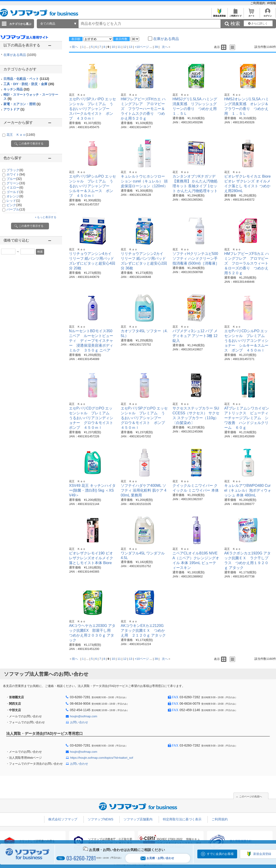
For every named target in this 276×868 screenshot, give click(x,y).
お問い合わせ (79, 722)
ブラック (15, 170)
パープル (16, 209)
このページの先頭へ (251, 796)
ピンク (14, 205)
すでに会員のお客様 (220, 854)
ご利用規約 (258, 3)
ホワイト (16, 174)
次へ (165, 47)
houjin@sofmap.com (84, 716)
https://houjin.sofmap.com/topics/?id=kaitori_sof (102, 758)
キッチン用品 (16, 89)
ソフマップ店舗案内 (138, 819)
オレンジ (15, 196)
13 (131, 47)
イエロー (15, 187)
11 (119, 47)
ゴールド (15, 192)
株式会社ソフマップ (63, 819)
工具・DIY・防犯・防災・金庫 (29, 84)
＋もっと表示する (45, 217)
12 (125, 47)
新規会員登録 (219, 15)
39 (156, 47)
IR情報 (272, 3)
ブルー (14, 179)
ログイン (268, 15)
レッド (13, 201)
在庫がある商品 (20, 55)
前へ (75, 47)
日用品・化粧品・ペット (26, 79)
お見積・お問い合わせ (157, 858)
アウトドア (14, 109)
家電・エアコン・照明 (22, 104)
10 (113, 47)
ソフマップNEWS (101, 819)
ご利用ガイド (235, 15)
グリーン (16, 183)
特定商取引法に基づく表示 (182, 819)
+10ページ (142, 47)
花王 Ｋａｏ (21, 135)
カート (252, 15)
